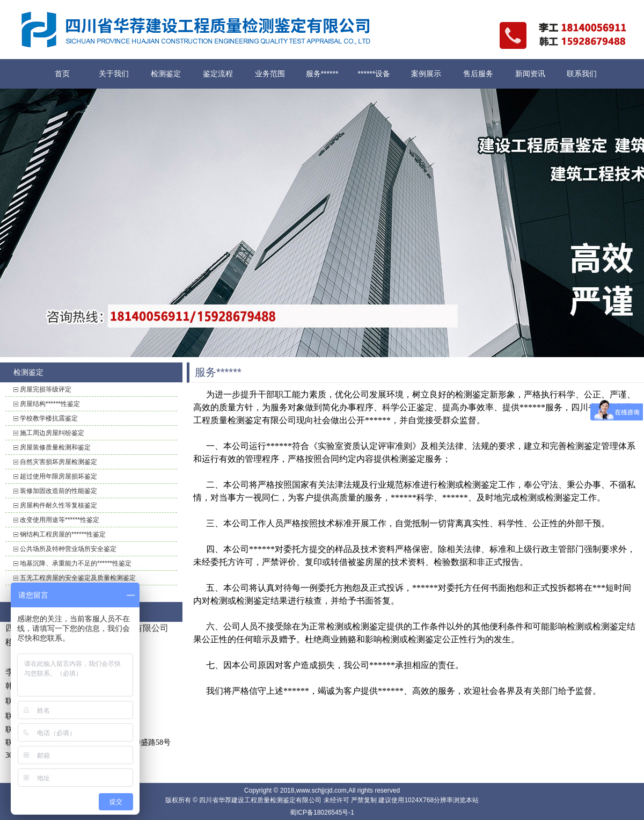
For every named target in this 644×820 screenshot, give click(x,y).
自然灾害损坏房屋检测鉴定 (58, 462)
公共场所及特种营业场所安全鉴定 (68, 549)
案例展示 (426, 74)
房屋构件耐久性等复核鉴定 (58, 505)
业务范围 (270, 74)
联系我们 (582, 74)
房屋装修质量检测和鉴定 (55, 447)
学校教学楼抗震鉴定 (49, 418)
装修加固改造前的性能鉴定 (58, 491)
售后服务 (478, 74)
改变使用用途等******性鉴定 (60, 520)
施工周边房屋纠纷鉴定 (52, 433)
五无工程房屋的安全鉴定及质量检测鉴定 (78, 578)
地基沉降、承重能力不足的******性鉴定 (76, 563)
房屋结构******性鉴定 (50, 404)
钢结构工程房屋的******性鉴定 (63, 534)
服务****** (322, 74)
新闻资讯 (530, 74)
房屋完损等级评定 (46, 389)
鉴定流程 (218, 74)
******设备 (374, 74)
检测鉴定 (166, 74)
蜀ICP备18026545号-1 (322, 812)
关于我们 (114, 74)
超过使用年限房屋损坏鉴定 (58, 476)
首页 (62, 74)
